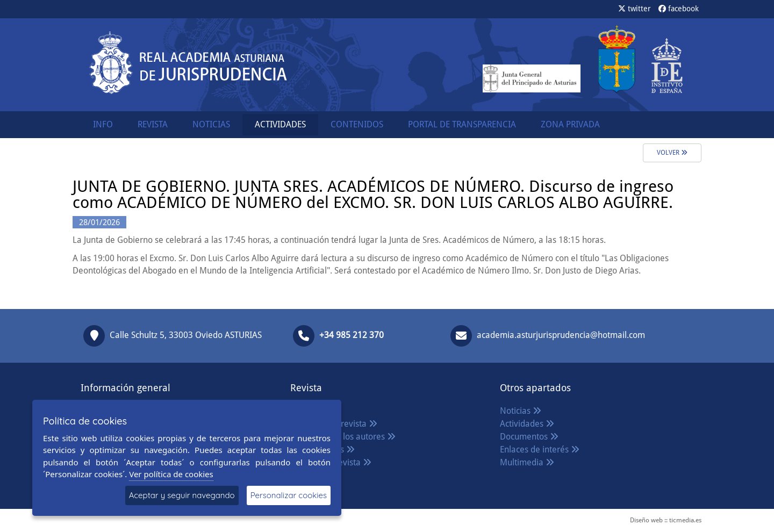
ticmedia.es (685, 520)
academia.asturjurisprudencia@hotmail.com (561, 335)
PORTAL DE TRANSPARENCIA (462, 124)
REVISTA (153, 124)
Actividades (527, 424)
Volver (672, 153)
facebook (679, 9)
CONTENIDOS (357, 124)
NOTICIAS (211, 124)
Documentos (529, 437)
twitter (635, 9)
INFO (103, 124)
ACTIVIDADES (280, 124)
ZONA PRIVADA (570, 124)
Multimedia (527, 462)
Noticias (521, 411)
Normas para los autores (343, 437)
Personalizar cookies (289, 495)
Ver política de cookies (171, 474)
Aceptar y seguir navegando (182, 495)
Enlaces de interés (540, 450)
